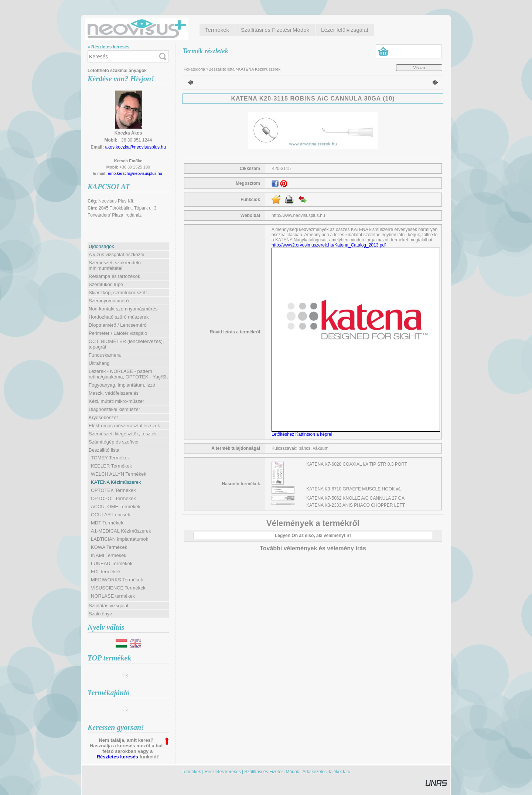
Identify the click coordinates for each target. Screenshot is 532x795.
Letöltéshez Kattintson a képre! (303, 434)
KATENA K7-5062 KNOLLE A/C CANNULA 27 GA (355, 498)
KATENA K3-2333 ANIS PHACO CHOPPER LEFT (356, 505)
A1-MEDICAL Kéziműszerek (121, 531)
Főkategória (194, 69)
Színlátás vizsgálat (109, 606)
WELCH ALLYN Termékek (119, 474)
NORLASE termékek (113, 596)
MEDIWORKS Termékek (117, 580)
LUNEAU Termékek (112, 563)
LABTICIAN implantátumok (120, 539)
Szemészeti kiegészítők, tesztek (123, 434)
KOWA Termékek (109, 547)
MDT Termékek (107, 523)
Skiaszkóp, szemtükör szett (118, 293)
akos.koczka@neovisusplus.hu (136, 147)
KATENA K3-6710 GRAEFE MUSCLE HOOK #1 (354, 489)
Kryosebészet (103, 417)
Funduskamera (105, 355)
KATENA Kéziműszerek (116, 482)
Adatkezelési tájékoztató (326, 772)
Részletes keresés (117, 757)
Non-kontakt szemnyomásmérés (123, 309)
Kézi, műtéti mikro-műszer (116, 401)
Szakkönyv (100, 614)
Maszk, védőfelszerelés (114, 393)
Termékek (191, 772)
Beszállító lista (222, 69)
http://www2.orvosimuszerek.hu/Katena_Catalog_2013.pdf (329, 245)
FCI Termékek (106, 572)
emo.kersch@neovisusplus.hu (135, 173)
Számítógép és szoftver (114, 442)
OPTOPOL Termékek (113, 498)
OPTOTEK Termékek (113, 490)
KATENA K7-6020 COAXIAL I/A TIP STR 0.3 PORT (357, 464)
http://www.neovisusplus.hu (298, 215)
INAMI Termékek (109, 555)
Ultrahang (99, 363)
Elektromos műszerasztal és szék (124, 426)
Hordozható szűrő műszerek (119, 317)
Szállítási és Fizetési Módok (272, 772)
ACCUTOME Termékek (116, 507)
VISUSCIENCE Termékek (118, 588)
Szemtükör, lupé (106, 284)
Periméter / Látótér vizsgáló (118, 333)
